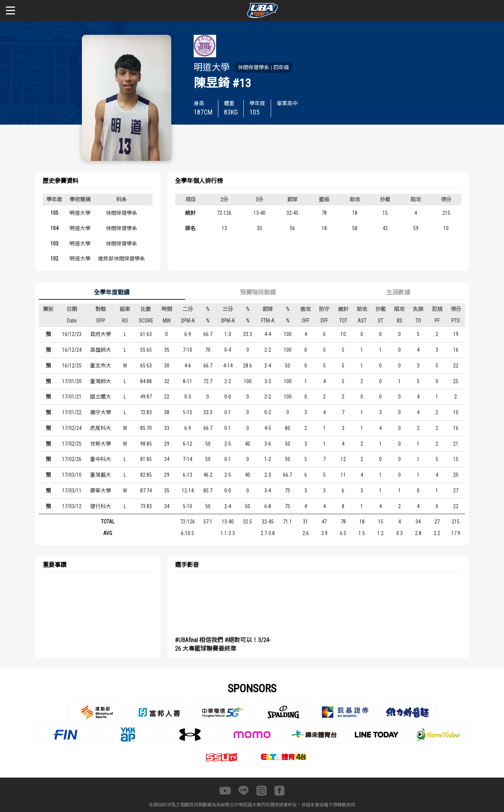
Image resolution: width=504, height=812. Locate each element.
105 (54, 213)
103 (54, 244)
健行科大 (101, 506)
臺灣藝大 (101, 475)
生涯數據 (398, 292)
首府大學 (101, 334)
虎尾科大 (101, 428)
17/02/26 (72, 459)
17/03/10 (72, 475)
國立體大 (101, 397)
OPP (101, 321)
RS (125, 321)
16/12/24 (72, 350)
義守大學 (101, 412)
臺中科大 (101, 459)
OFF (305, 321)
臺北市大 (101, 366)
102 (54, 259)
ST (380, 321)
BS (399, 321)
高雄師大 (101, 350)
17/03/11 (72, 491)
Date (72, 321)
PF (437, 321)
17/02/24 (72, 428)
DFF (324, 321)
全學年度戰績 (112, 292)
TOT (343, 321)
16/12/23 (72, 334)
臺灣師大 (101, 381)
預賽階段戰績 (258, 292)
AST (362, 321)
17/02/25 (72, 444)
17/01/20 (72, 381)
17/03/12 (72, 506)
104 (54, 228)
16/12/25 (72, 366)
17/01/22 (72, 412)
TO (418, 321)
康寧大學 (101, 491)
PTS (456, 321)
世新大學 (101, 444)
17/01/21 (72, 397)
